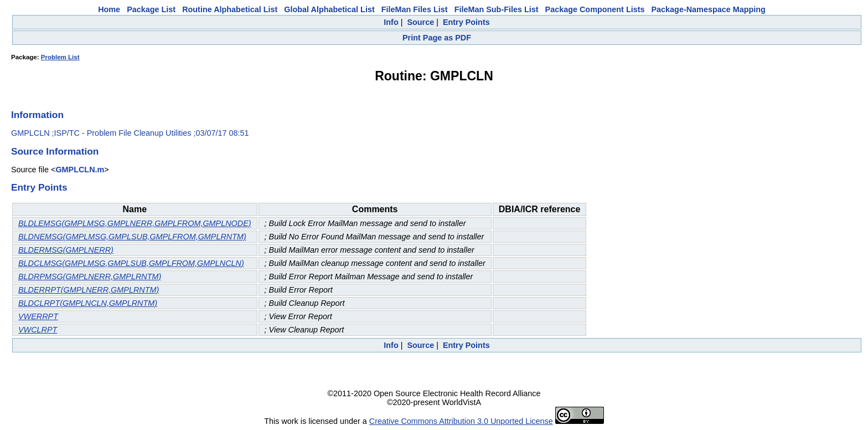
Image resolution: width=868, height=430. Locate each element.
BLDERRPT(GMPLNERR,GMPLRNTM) (89, 290)
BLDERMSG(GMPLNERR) (66, 250)
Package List (151, 9)
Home (109, 9)
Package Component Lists (595, 9)
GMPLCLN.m (80, 170)
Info (391, 22)
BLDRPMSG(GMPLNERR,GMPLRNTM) (90, 277)
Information (37, 115)
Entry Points (466, 22)
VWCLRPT (38, 330)
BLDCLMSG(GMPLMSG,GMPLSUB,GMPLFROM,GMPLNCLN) (131, 263)
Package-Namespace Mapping (709, 9)
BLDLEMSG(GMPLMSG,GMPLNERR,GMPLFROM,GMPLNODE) (135, 223)
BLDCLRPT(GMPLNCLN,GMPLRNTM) (88, 303)
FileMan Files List (415, 9)
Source (420, 22)
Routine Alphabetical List (230, 9)
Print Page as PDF (437, 38)
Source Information (55, 151)
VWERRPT (38, 316)
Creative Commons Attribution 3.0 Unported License (461, 421)
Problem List (60, 57)
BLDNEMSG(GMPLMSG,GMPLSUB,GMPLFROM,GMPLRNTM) (132, 237)
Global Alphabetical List (329, 9)
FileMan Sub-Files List (497, 9)
